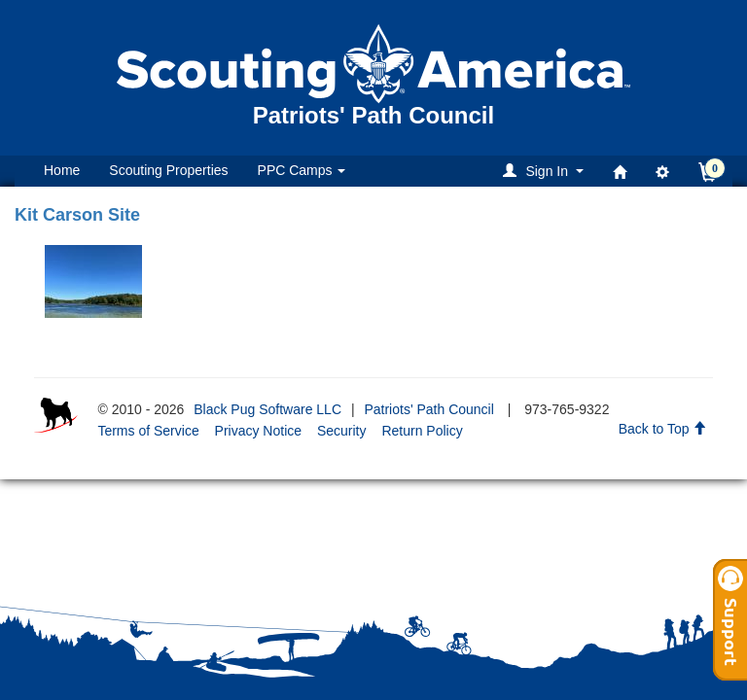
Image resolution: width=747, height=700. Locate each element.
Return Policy (422, 431)
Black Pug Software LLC (267, 409)
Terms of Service (148, 431)
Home (62, 170)
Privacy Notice (258, 431)
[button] (546, 171)
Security (342, 431)
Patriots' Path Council (428, 409)
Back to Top (663, 429)
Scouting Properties (168, 170)
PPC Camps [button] (302, 170)
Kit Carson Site (77, 215)
